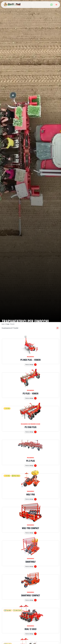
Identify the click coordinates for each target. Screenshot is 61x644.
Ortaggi (7, 324)
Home (3, 324)
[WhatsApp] (52, 5)
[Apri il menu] (56, 5)
